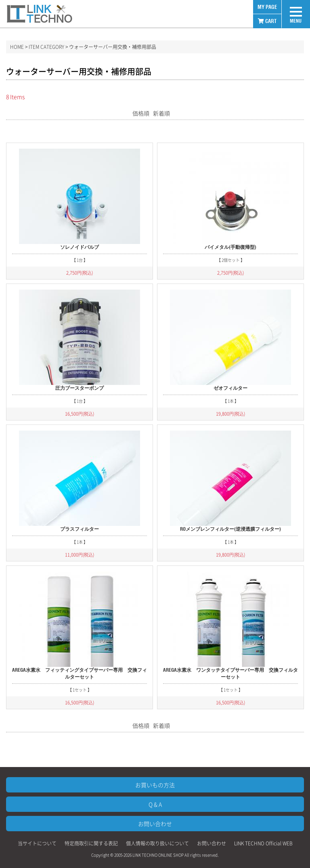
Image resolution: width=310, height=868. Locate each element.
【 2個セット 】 (231, 260)
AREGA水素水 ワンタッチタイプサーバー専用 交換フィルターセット (230, 673)
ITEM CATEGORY (46, 47)
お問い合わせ (155, 824)
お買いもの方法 (155, 785)
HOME (17, 47)
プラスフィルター (80, 529)
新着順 (161, 113)
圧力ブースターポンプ (80, 388)
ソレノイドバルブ (80, 247)
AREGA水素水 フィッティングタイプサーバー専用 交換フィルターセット (80, 673)
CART (267, 21)
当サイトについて (37, 843)
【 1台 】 (80, 260)
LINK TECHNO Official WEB (263, 843)
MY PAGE (267, 7)
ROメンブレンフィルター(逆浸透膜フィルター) (230, 529)
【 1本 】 (231, 401)
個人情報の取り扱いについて (157, 843)
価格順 (141, 113)
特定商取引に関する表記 (91, 843)
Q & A (155, 804)
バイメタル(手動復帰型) (230, 247)
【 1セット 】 (80, 690)
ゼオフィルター (230, 388)
